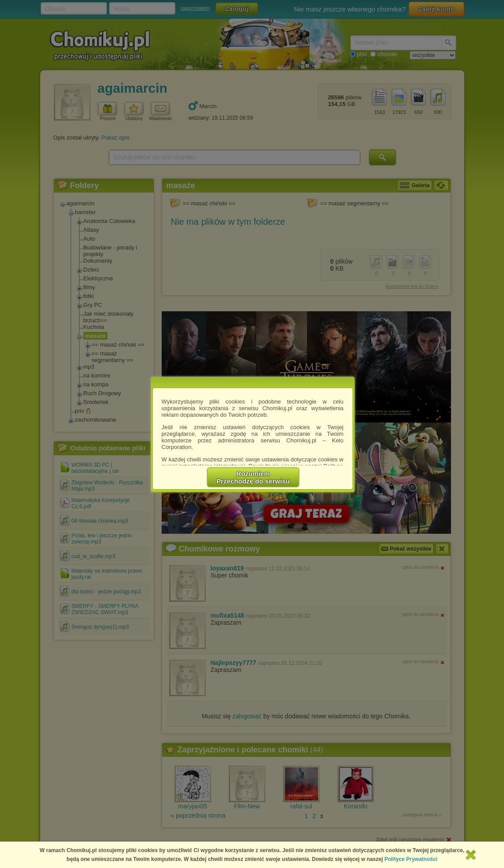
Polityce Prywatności (411, 859)
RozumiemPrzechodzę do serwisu (253, 477)
